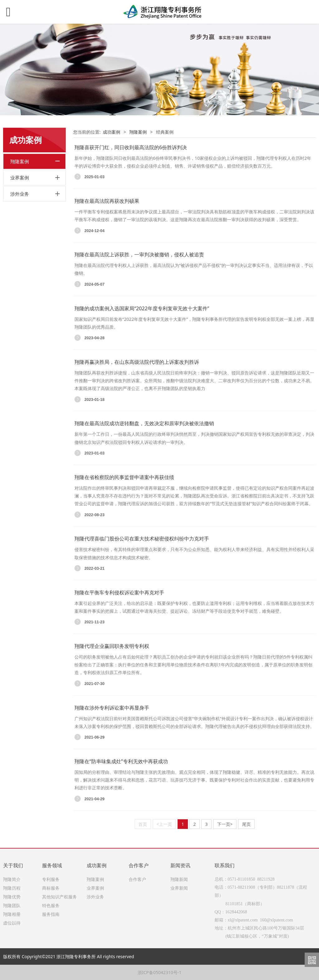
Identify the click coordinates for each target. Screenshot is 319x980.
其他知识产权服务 (60, 897)
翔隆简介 (12, 879)
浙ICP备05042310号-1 (160, 972)
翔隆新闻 (179, 879)
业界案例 (20, 178)
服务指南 (51, 914)
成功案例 (112, 132)
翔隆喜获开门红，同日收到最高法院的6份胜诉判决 (131, 147)
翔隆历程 (12, 888)
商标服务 (51, 888)
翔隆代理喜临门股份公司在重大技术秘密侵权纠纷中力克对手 (142, 539)
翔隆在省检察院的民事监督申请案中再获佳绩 (124, 477)
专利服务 (51, 879)
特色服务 (51, 905)
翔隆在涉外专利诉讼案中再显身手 (112, 708)
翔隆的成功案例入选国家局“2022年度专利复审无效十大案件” (142, 308)
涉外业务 (20, 194)
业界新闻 (179, 888)
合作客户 (137, 879)
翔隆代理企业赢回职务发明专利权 (112, 646)
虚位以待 (12, 923)
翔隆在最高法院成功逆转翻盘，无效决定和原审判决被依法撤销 (144, 423)
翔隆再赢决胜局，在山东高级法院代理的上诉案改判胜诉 (137, 362)
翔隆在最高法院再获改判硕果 (107, 201)
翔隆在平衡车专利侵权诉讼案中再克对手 (119, 592)
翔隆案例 (20, 161)
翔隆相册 (12, 914)
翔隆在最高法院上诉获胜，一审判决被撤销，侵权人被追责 (139, 255)
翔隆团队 (12, 905)
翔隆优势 (12, 897)
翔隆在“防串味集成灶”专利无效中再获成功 (121, 761)
